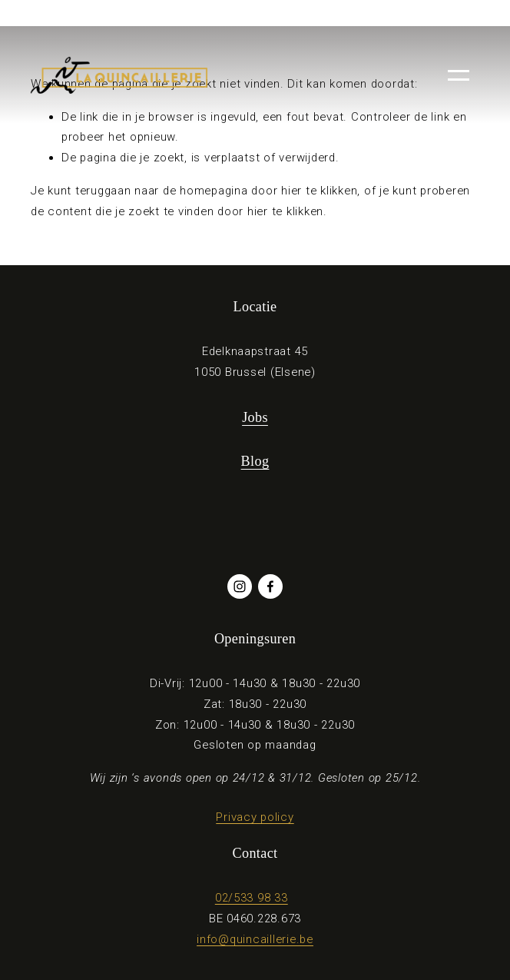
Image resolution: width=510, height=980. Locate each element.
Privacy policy (255, 817)
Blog (255, 461)
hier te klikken (319, 191)
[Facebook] (270, 586)
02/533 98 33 (252, 898)
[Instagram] (240, 586)
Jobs (255, 417)
